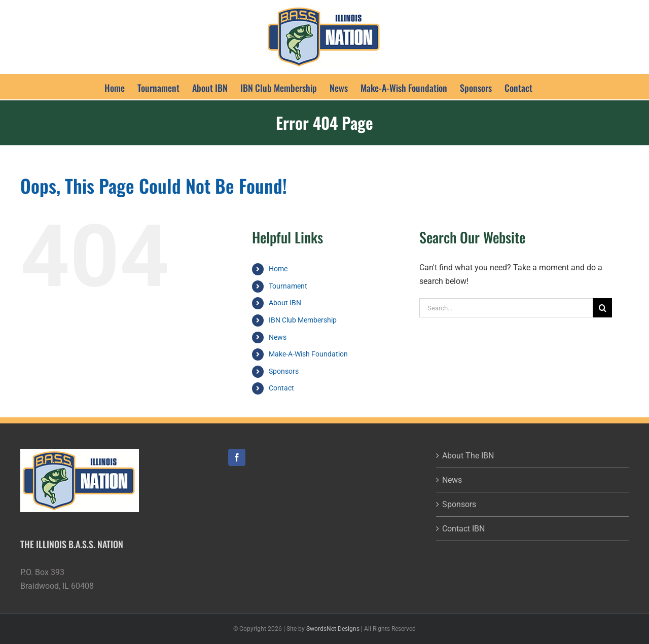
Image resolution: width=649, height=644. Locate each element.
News (278, 337)
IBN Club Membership (303, 320)
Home (278, 269)
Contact (281, 388)
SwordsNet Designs (333, 629)
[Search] (602, 308)
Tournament (288, 286)
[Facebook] (237, 457)
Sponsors (284, 371)
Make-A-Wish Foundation (308, 354)
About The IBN (468, 456)
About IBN (285, 303)
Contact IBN (463, 529)
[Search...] (506, 308)
